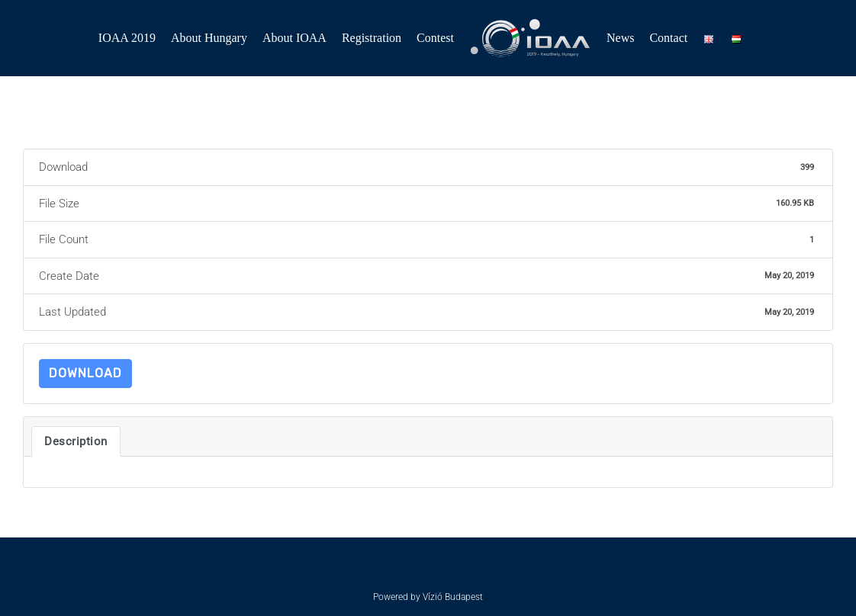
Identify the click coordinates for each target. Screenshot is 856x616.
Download (85, 373)
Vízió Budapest (453, 597)
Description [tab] (76, 441)
